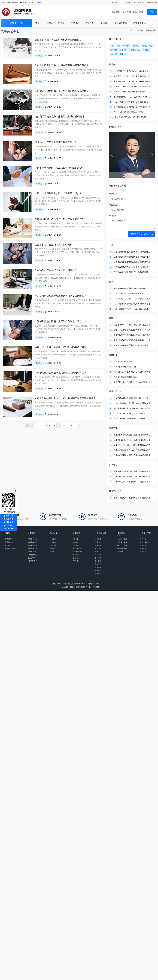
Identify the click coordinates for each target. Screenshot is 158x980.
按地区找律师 (122, 539)
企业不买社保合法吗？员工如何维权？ (55, 244)
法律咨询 (75, 23)
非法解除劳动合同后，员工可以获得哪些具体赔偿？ (62, 91)
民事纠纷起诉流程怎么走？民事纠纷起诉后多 (132, 450)
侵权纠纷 (98, 545)
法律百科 (53, 542)
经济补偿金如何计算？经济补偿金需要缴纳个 (132, 403)
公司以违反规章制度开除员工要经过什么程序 (132, 340)
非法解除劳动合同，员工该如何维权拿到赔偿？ (59, 168)
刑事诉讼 (98, 552)
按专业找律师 (122, 542)
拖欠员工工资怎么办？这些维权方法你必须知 (132, 86)
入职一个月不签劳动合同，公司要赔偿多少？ (58, 193)
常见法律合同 (145, 542)
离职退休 (113, 318)
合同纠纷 (98, 558)
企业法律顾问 (32, 558)
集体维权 (113, 355)
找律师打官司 (115, 126)
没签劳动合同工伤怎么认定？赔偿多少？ (130, 413)
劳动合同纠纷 (115, 391)
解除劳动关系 (115, 491)
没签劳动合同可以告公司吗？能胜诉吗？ (130, 418)
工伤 (111, 245)
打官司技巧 (9, 545)
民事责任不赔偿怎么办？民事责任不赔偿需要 (132, 476)
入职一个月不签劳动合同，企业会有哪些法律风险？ (62, 347)
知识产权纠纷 (32, 552)
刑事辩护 (76, 539)
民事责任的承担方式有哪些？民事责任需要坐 (132, 482)
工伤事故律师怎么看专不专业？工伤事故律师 (132, 267)
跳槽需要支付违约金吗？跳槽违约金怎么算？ (132, 325)
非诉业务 (10, 516)
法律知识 (89, 23)
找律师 (49, 23)
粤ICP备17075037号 (93, 587)
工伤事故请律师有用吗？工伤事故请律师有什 (132, 272)
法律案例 (104, 23)
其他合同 (143, 552)
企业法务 (10, 525)
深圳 (39, 2)
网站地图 (128, 2)
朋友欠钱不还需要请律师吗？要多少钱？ (130, 288)
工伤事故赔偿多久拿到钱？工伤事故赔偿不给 (132, 257)
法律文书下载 (139, 23)
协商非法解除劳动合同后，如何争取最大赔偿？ (59, 219)
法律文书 (143, 548)
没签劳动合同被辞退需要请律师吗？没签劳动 (132, 398)
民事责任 (113, 465)
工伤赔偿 (98, 561)
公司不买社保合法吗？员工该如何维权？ (56, 270)
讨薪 (111, 282)
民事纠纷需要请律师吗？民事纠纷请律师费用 (132, 455)
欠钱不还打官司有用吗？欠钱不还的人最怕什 (132, 309)
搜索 (152, 12)
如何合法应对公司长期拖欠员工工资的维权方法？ (61, 373)
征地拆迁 (76, 558)
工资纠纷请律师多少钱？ (124, 361)
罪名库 (52, 552)
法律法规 (53, 539)
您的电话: (113, 205)
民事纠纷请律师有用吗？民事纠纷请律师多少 (132, 440)
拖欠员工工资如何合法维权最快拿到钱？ (56, 142)
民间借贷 (98, 564)
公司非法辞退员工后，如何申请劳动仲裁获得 (132, 76)
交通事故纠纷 (32, 555)
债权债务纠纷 (32, 548)
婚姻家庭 (76, 542)
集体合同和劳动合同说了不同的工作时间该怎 (132, 382)
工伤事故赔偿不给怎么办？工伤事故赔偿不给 (132, 252)
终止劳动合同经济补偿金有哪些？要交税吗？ (132, 408)
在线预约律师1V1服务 (142, 234)
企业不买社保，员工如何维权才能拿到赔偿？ (58, 40)
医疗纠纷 (76, 555)
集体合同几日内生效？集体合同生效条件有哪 (132, 372)
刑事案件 (10, 522)
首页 (37, 23)
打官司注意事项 (11, 548)
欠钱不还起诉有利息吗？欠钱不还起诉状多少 (132, 299)
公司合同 (143, 539)
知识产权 (98, 555)
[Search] (129, 12)
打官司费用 (9, 539)
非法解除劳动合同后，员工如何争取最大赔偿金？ (61, 321)
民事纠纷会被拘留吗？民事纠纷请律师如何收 (132, 445)
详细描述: (113, 216)
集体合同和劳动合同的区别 (125, 367)
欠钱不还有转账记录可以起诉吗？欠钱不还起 (132, 304)
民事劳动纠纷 (151, 30)
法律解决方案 (121, 23)
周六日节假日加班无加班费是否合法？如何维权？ (61, 296)
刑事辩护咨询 (32, 539)
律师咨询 (121, 533)
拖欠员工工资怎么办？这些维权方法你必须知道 (59, 116)
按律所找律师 (122, 545)
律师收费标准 (122, 548)
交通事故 (98, 570)
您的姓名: (113, 194)
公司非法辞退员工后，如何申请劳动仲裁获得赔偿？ (62, 65)
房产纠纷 (76, 561)
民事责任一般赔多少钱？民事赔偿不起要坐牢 (132, 471)
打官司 (61, 23)
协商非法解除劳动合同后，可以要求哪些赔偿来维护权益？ (65, 398)
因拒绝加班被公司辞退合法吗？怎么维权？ (131, 345)
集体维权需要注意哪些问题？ (126, 377)
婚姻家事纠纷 (32, 542)
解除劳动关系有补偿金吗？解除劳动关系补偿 (132, 498)
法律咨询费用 (32, 561)
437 (65, 426)
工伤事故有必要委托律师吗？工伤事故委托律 (132, 262)
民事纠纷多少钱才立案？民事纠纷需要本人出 (132, 435)
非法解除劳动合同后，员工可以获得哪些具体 (132, 81)
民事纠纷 (113, 428)
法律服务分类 (16, 23)
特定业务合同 (145, 545)
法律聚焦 (53, 548)
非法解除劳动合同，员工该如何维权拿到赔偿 (132, 97)
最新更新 (114, 2)
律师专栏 (120, 552)
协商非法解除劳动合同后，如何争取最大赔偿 (132, 107)
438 (72, 426)
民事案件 (10, 519)
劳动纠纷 (39, 56)
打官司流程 (9, 542)
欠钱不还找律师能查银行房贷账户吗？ (129, 293)
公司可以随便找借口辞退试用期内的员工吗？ (132, 335)
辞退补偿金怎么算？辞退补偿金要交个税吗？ (132, 330)
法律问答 (53, 545)
